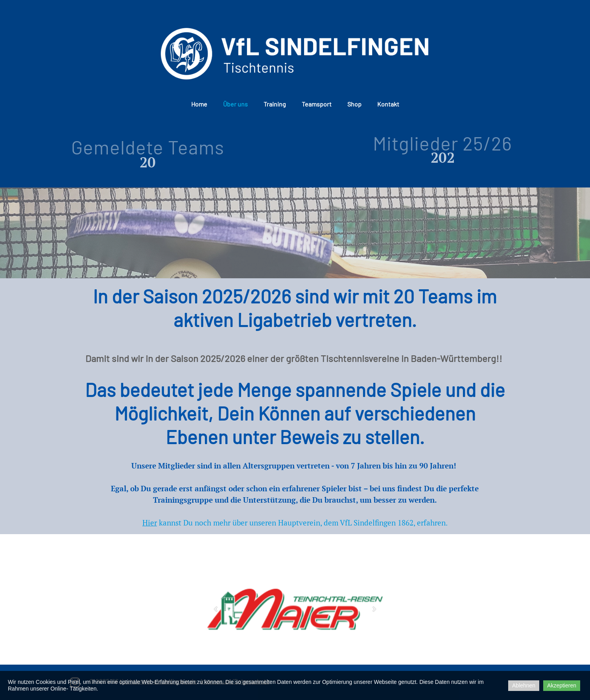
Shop (354, 104)
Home (199, 104)
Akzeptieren (562, 685)
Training (275, 104)
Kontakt (388, 104)
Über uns (235, 104)
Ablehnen (524, 685)
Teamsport (317, 104)
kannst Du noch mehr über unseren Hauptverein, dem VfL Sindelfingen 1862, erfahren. (295, 523)
